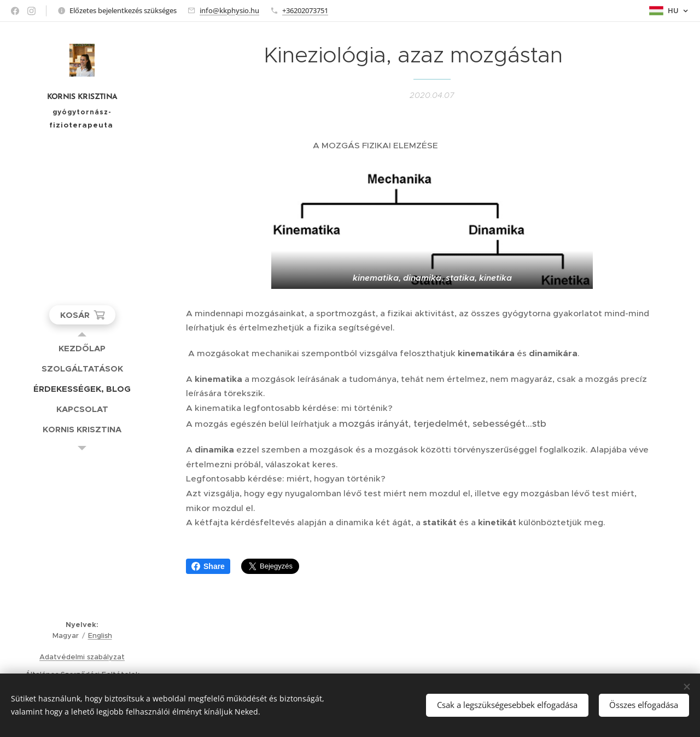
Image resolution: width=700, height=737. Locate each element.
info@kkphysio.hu (229, 10)
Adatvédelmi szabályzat (82, 657)
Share (208, 566)
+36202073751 (305, 10)
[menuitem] (82, 348)
